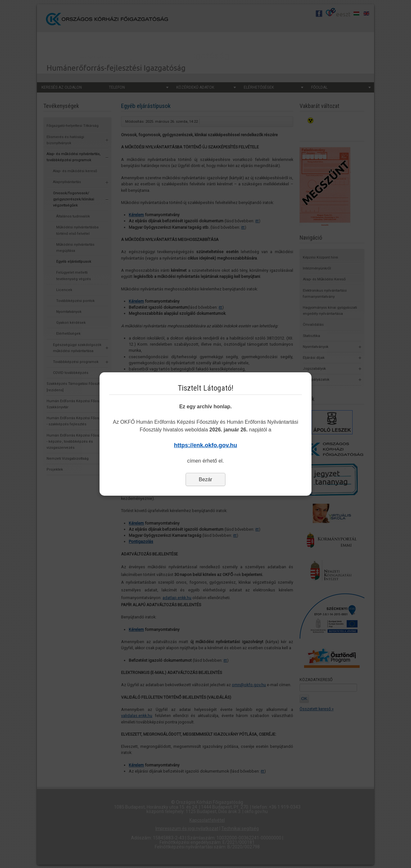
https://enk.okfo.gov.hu (206, 445)
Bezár (205, 479)
